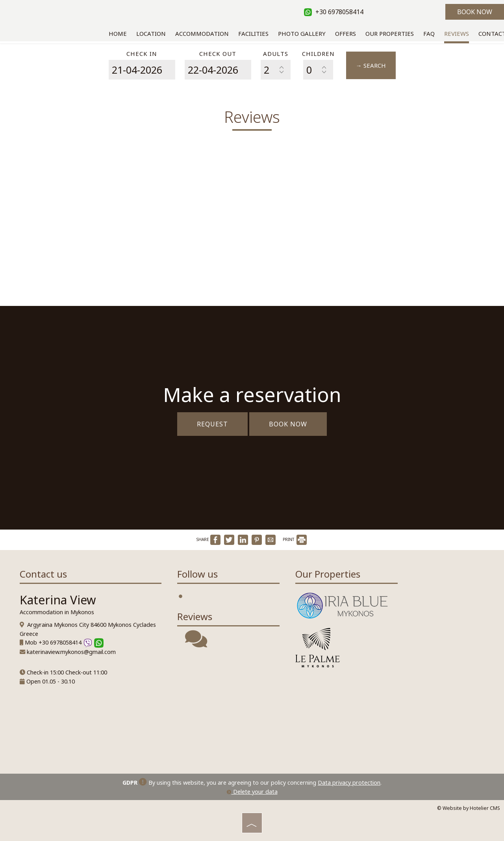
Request (212, 424)
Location (151, 33)
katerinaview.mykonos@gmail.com (71, 652)
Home (118, 33)
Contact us (43, 574)
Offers (346, 33)
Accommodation (202, 33)
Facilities (253, 33)
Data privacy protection (349, 783)
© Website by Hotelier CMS (469, 808)
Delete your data (252, 792)
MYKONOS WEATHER (228, 709)
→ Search (371, 65)
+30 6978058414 (334, 12)
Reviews (457, 33)
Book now (475, 12)
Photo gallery (302, 33)
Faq (429, 33)
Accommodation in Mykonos (57, 612)
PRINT (295, 539)
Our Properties (390, 33)
